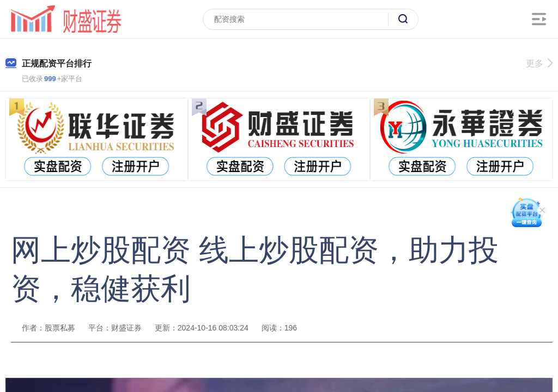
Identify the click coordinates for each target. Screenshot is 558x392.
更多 (539, 63)
